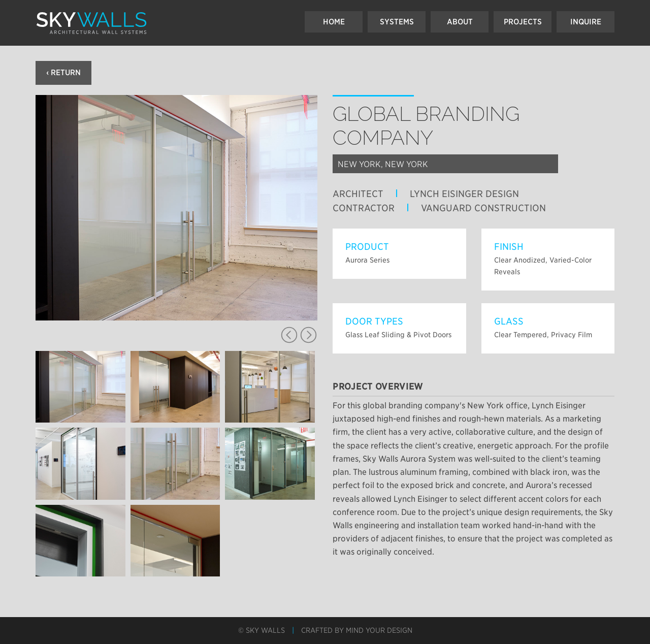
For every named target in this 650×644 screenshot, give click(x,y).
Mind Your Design (379, 630)
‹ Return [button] (63, 73)
